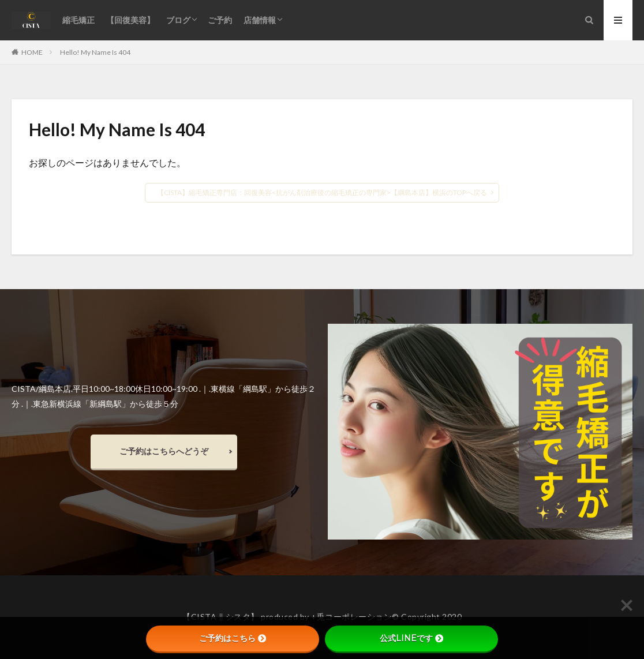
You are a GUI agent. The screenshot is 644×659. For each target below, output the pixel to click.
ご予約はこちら (233, 638)
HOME (32, 52)
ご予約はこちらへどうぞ (164, 451)
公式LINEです (411, 638)
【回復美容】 (130, 20)
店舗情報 (260, 20)
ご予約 (220, 20)
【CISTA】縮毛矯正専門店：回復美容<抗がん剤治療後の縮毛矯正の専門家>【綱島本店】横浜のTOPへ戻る (322, 192)
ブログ (178, 20)
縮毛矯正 (78, 20)
